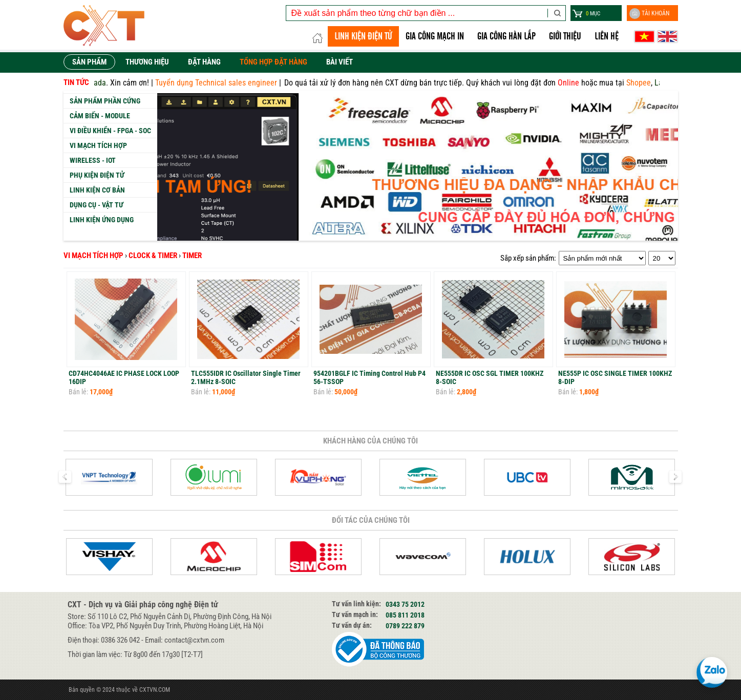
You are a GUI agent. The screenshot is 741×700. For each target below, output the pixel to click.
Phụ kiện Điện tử (97, 175)
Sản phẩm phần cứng (105, 101)
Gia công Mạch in (435, 36)
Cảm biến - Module (100, 116)
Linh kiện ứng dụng (102, 220)
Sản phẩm (89, 62)
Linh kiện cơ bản (97, 190)
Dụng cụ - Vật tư (97, 205)
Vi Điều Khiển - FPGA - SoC (110, 131)
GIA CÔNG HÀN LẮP (506, 36)
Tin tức (76, 82)
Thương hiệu (147, 62)
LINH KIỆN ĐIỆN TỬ (363, 36)
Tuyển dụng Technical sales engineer (226, 83)
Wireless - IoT (93, 160)
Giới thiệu (565, 36)
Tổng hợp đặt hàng (273, 62)
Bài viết (340, 62)
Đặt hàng (204, 62)
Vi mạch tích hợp (98, 145)
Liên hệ (607, 36)
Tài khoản (649, 14)
